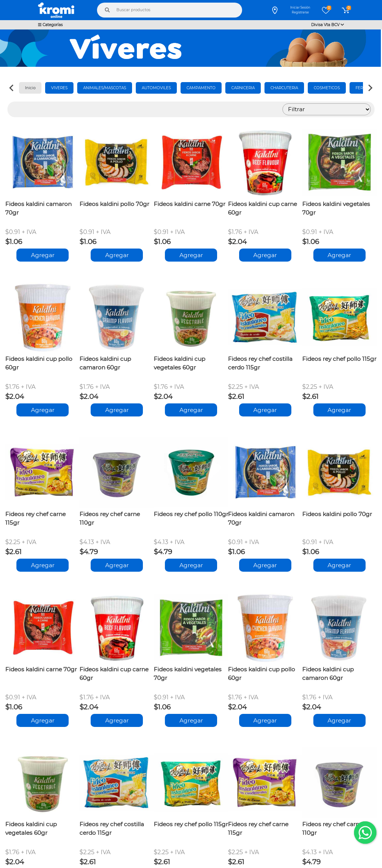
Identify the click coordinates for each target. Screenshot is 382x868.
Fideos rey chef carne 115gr (35, 518)
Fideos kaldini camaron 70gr (38, 208)
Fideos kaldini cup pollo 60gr (39, 363)
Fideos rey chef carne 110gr (110, 518)
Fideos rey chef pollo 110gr (191, 514)
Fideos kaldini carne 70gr (190, 204)
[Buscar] (107, 10)
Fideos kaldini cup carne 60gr (262, 208)
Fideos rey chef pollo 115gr (339, 359)
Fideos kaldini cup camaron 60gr (105, 363)
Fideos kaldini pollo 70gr (114, 204)
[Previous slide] (12, 88)
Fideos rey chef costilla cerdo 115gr (260, 363)
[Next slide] (370, 88)
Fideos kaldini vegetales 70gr (336, 208)
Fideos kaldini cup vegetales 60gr (179, 363)
